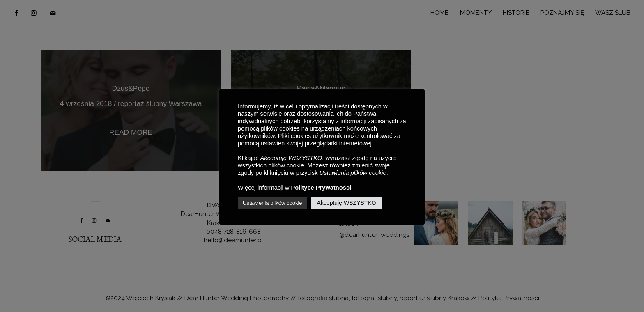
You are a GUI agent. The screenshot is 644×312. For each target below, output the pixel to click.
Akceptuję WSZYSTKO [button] (347, 203)
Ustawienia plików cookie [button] (273, 203)
